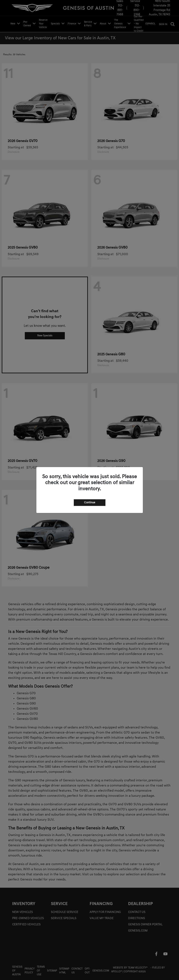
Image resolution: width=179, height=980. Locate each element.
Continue (90, 503)
